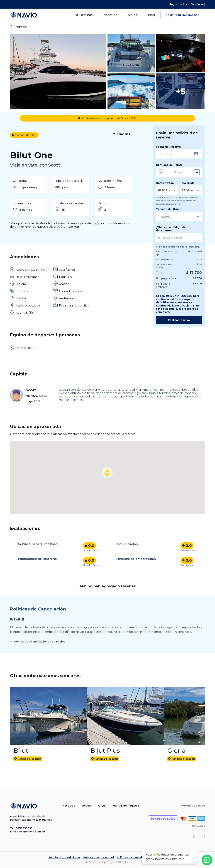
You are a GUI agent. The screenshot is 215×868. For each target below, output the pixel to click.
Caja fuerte (67, 270)
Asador (64, 284)
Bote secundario (28, 277)
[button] (107, 468)
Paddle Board (26, 348)
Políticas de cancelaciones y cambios (40, 642)
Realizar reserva (179, 320)
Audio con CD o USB (30, 270)
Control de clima (71, 291)
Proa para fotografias (74, 306)
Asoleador (66, 298)
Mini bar (21, 298)
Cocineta (22, 291)
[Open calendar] (196, 154)
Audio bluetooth (28, 306)
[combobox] (167, 191)
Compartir (123, 134)
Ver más (74, 227)
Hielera (21, 284)
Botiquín (65, 277)
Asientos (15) (24, 313)
